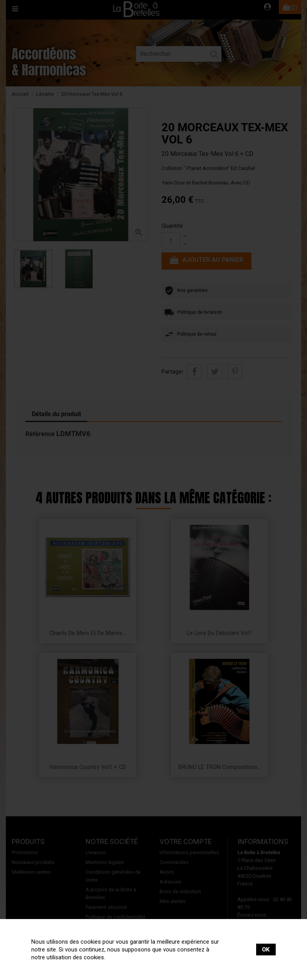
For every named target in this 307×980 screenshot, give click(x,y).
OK (266, 950)
